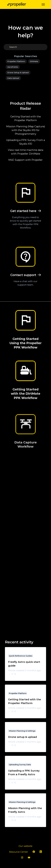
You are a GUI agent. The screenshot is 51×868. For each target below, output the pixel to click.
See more (25, 831)
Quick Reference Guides (21, 656)
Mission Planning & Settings (22, 731)
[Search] (25, 47)
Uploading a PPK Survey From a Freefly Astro (24, 773)
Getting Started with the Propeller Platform (26, 118)
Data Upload (13, 78)
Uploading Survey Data (20, 765)
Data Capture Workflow (26, 461)
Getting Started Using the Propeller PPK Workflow (25, 344)
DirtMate (34, 61)
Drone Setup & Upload (18, 73)
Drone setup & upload (22, 737)
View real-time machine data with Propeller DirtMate (26, 152)
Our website (25, 846)
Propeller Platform (16, 61)
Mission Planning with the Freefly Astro (25, 810)
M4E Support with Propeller (25, 160)
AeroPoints (13, 67)
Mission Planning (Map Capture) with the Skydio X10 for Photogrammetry (26, 130)
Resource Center (19, 852)
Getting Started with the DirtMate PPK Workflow (26, 399)
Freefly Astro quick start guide (24, 664)
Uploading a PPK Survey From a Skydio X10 (26, 142)
